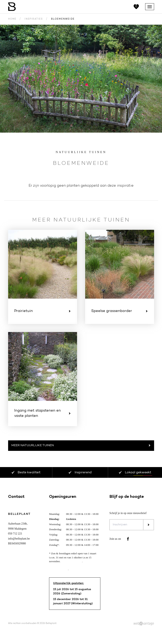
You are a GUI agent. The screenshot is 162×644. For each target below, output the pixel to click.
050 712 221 (15, 534)
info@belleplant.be (19, 539)
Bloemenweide (63, 19)
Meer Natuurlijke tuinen (81, 446)
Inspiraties (34, 19)
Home (12, 19)
